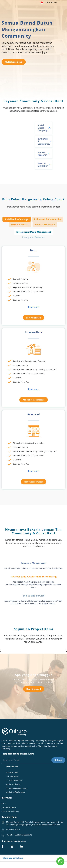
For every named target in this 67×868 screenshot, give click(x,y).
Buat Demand (34, 689)
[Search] (26, 760)
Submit (58, 760)
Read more (34, 307)
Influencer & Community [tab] (48, 219)
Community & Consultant (17, 788)
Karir (4, 803)
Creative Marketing (14, 780)
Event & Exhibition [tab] (45, 224)
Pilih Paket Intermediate (34, 400)
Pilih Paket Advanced (33, 482)
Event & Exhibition (43, 165)
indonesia (49, 2)
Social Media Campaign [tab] (17, 219)
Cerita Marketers (9, 807)
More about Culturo (13, 858)
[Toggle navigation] (55, 8)
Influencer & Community (44, 141)
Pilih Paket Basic (34, 318)
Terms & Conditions (10, 811)
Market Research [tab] (20, 224)
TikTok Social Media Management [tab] (33, 232)
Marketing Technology (15, 792)
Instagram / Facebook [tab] (33, 237)
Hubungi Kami (12, 776)
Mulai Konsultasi (14, 62)
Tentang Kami (12, 772)
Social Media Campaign (43, 128)
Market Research (42, 154)
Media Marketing (13, 784)
